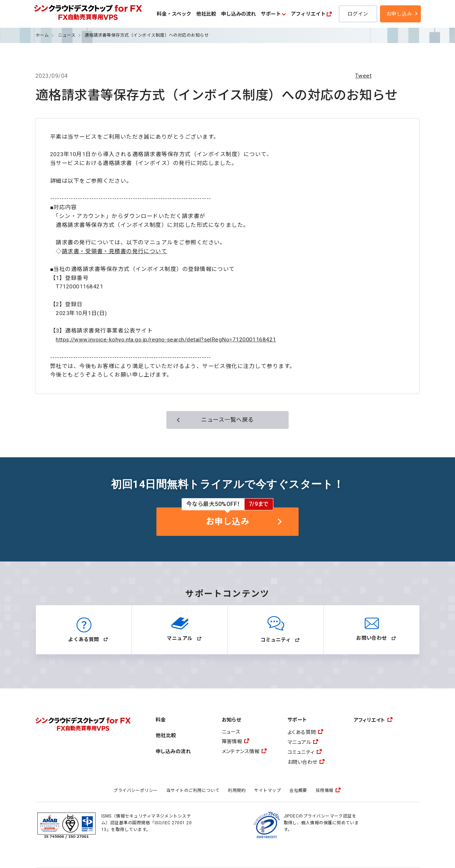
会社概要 (298, 790)
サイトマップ (267, 790)
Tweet (363, 76)
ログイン (358, 14)
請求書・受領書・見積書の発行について (114, 251)
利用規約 (237, 790)
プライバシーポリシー (136, 790)
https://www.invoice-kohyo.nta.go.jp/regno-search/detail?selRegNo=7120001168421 (166, 340)
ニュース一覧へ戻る (227, 420)
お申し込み (399, 14)
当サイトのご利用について (193, 790)
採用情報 (325, 790)
